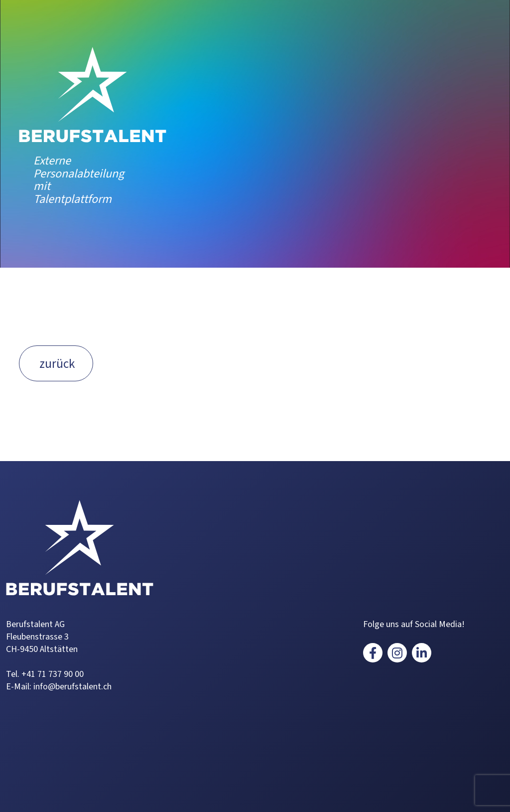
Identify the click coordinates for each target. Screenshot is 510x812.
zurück (57, 364)
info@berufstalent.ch (72, 687)
